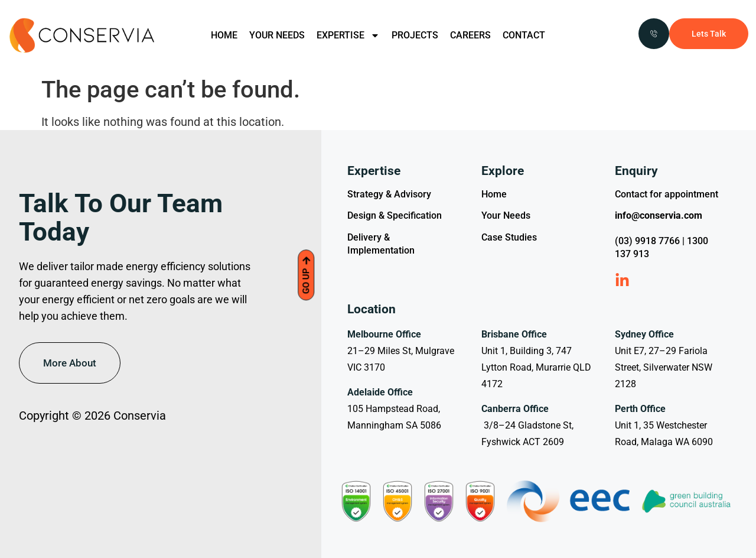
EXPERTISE (348, 35)
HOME (224, 35)
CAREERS (470, 35)
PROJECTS (415, 35)
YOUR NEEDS (277, 35)
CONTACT (524, 35)
